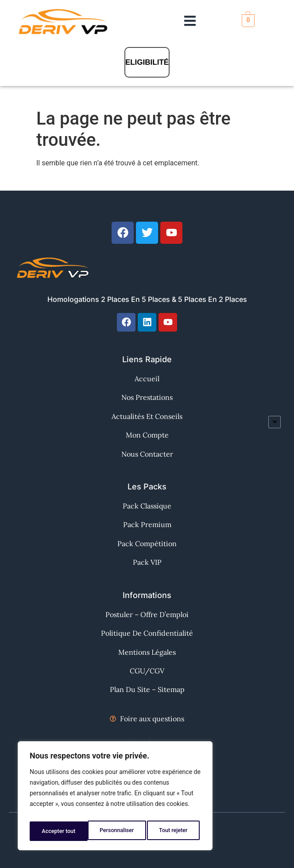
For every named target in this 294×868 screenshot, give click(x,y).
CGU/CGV (147, 671)
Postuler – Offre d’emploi (147, 614)
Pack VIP (147, 562)
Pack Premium (147, 524)
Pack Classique (147, 506)
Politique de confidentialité (147, 633)
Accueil (147, 379)
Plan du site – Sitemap (147, 689)
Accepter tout (172, 831)
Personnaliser (58, 831)
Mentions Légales (147, 652)
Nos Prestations (147, 397)
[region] (115, 798)
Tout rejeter (116, 831)
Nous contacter (147, 454)
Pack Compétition (147, 543)
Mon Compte (147, 435)
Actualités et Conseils (147, 416)
